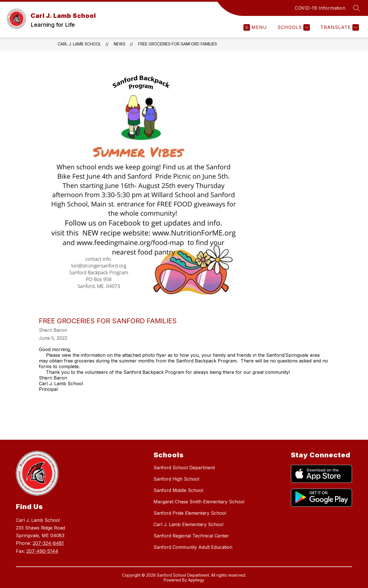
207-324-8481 (48, 543)
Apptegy (196, 580)
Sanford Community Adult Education (193, 547)
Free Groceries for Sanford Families (178, 44)
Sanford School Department (184, 468)
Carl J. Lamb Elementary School (188, 524)
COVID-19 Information (320, 8)
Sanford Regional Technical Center (191, 536)
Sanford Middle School (178, 490)
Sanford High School (176, 479)
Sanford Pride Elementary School (190, 513)
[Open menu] (255, 27)
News (120, 44)
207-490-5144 (42, 551)
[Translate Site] (339, 27)
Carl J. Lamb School (79, 44)
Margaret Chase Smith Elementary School (199, 502)
